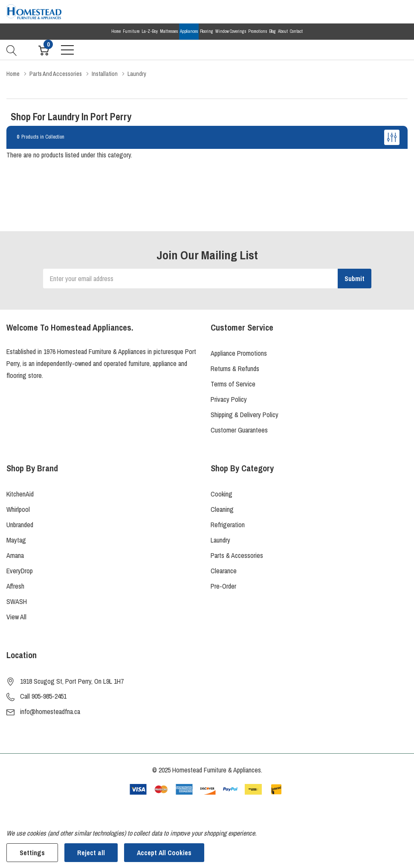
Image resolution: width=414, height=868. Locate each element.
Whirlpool (18, 509)
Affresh (15, 586)
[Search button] (12, 49)
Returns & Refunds (235, 369)
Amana (15, 555)
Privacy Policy (229, 399)
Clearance (224, 571)
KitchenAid (20, 494)
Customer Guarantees (239, 430)
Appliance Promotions (239, 353)
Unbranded (20, 525)
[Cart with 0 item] (44, 49)
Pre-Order (223, 586)
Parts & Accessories (237, 555)
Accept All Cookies (164, 853)
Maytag (16, 540)
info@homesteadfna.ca (50, 711)
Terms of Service (233, 384)
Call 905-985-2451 (43, 696)
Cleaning (222, 509)
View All (16, 617)
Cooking (221, 494)
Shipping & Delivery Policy (245, 415)
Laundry (220, 540)
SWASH (17, 601)
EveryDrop (20, 571)
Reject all (91, 853)
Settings (32, 853)
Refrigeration (228, 525)
